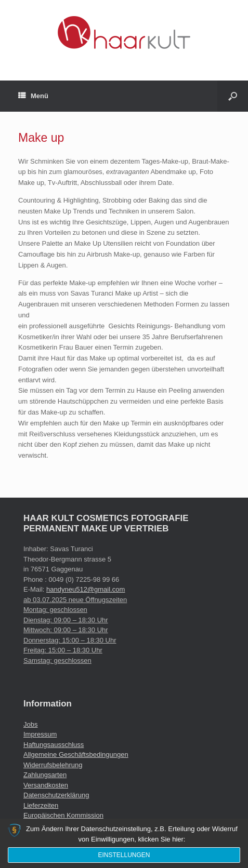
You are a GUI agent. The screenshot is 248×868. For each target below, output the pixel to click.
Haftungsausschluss (54, 745)
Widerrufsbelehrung (53, 765)
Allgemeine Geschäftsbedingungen (76, 755)
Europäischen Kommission (63, 815)
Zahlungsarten (45, 775)
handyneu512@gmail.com (86, 589)
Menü (33, 96)
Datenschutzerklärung (56, 795)
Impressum (40, 734)
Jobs (30, 724)
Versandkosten (46, 785)
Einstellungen (124, 855)
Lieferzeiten (41, 805)
